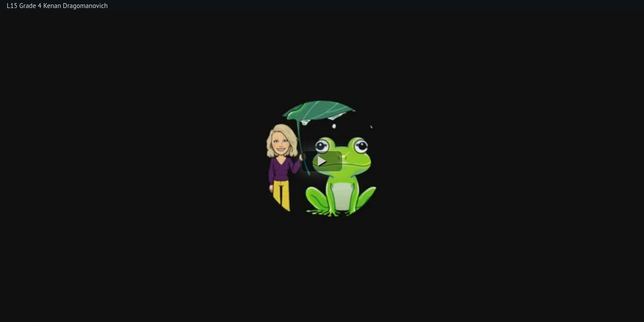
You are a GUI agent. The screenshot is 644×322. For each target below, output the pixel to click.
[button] (322, 161)
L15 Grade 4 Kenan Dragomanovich (57, 6)
